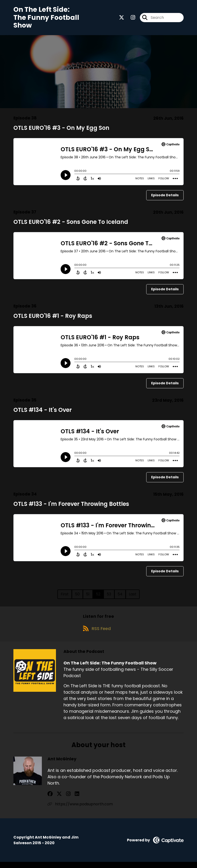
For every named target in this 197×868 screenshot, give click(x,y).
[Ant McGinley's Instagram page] (62, 800)
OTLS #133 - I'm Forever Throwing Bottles (71, 507)
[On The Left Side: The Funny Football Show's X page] (122, 19)
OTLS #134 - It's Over (43, 413)
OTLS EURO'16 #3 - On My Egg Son (61, 131)
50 (77, 597)
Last (133, 597)
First (65, 597)
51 (88, 597)
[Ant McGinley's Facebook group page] (50, 800)
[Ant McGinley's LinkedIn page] (67, 800)
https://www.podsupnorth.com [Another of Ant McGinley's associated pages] (80, 810)
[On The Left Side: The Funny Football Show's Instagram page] (130, 19)
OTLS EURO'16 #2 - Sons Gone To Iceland (71, 225)
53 (109, 597)
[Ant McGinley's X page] (56, 800)
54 (120, 597)
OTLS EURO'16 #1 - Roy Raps (53, 319)
